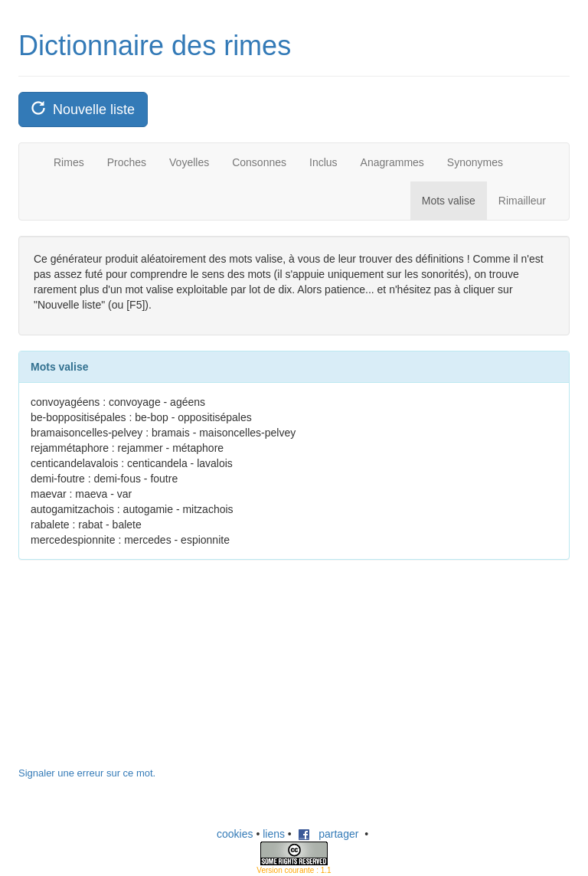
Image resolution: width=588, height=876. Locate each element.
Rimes (69, 162)
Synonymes (475, 162)
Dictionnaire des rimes (155, 46)
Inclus (323, 162)
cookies (235, 834)
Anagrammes (392, 162)
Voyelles (189, 162)
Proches (127, 162)
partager (328, 834)
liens (274, 834)
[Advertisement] (133, 671)
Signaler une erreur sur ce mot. (87, 773)
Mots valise (449, 201)
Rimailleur (522, 201)
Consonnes (259, 162)
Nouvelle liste (83, 109)
